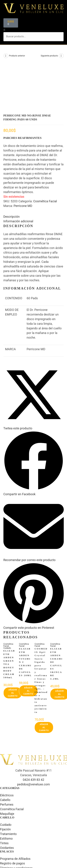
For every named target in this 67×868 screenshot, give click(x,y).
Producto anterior (17, 56)
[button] (33, 17)
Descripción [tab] (12, 173)
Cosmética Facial (45, 157)
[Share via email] (34, 514)
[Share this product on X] (34, 382)
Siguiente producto (49, 56)
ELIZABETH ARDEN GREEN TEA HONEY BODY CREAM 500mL (9, 620)
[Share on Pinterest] (34, 582)
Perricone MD (23, 162)
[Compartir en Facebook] (34, 448)
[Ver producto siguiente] (61, 56)
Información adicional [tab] (18, 177)
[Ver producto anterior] (6, 56)
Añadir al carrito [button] (13, 649)
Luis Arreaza (39, 855)
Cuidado (7, 604)
